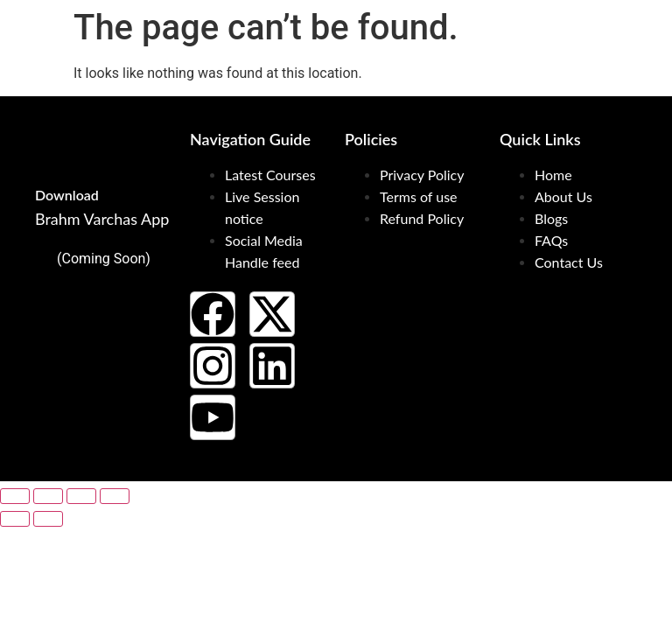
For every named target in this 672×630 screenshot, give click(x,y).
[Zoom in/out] (15, 496)
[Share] (81, 496)
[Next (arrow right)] (48, 519)
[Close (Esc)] (115, 496)
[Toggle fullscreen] (48, 496)
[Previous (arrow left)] (15, 519)
